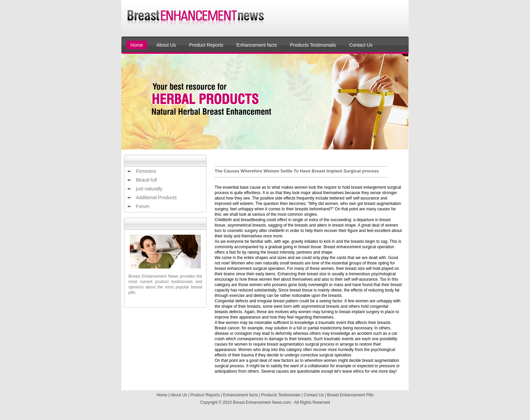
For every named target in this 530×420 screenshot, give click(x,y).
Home (137, 45)
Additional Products (156, 197)
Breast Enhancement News (257, 402)
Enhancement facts (257, 45)
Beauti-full (146, 180)
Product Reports (206, 45)
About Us (166, 45)
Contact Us (361, 45)
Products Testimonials (313, 45)
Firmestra (146, 171)
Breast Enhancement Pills (350, 395)
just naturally (149, 189)
